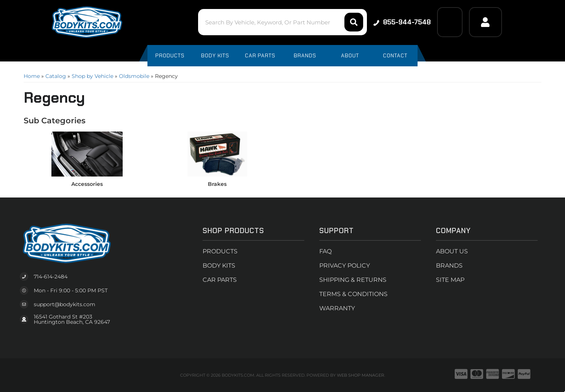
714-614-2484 (51, 277)
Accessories (87, 184)
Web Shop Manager (361, 375)
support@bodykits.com (65, 304)
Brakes (217, 184)
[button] (282, 22)
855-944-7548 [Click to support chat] (402, 22)
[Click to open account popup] (485, 22)
